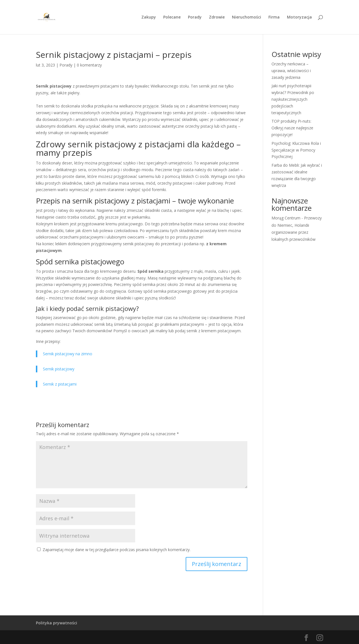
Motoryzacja (299, 17)
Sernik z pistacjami (60, 384)
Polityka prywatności (57, 623)
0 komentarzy (89, 65)
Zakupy (149, 17)
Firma (274, 17)
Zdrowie (217, 17)
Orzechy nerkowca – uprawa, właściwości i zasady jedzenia (291, 71)
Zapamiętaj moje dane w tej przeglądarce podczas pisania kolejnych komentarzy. (117, 550)
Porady (195, 17)
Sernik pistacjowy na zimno (68, 354)
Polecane (172, 17)
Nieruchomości (247, 17)
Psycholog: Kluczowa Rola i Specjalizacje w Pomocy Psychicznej (296, 150)
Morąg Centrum (286, 218)
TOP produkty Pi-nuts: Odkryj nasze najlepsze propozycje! (292, 128)
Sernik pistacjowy (59, 369)
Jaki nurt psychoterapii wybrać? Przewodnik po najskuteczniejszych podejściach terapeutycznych (293, 99)
